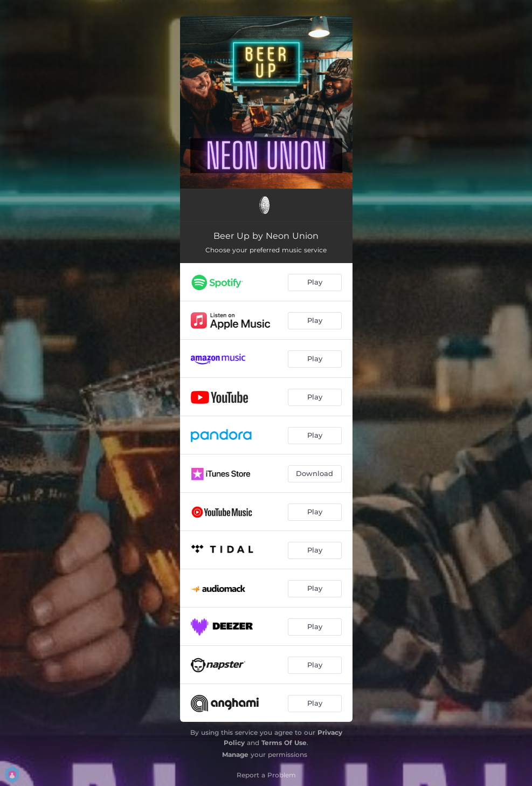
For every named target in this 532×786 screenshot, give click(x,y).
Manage (235, 754)
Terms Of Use (284, 743)
